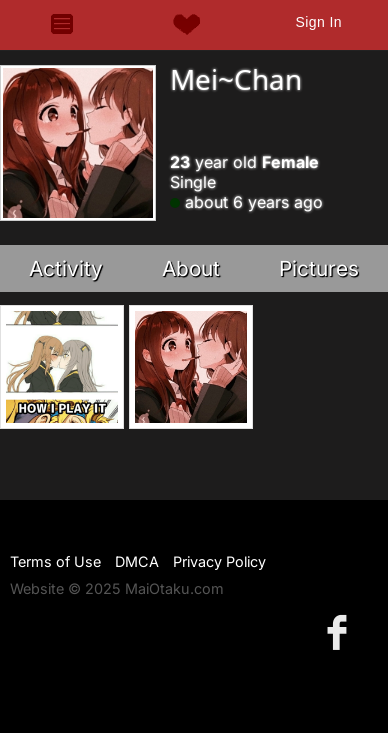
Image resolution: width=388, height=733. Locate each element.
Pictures (319, 268)
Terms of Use (55, 561)
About (191, 268)
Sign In (319, 22)
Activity (66, 268)
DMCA (137, 561)
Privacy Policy (219, 561)
